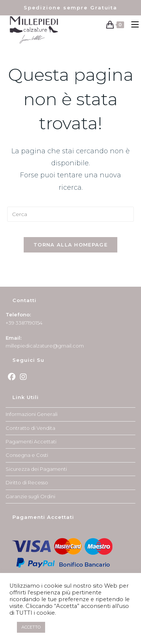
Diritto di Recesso (27, 482)
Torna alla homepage (70, 245)
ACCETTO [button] (31, 627)
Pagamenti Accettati (31, 441)
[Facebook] (12, 377)
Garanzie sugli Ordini (30, 496)
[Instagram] (23, 377)
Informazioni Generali (32, 414)
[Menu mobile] (133, 25)
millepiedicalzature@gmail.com (45, 346)
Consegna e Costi (27, 455)
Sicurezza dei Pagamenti (36, 469)
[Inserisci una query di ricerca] (71, 214)
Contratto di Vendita (30, 428)
